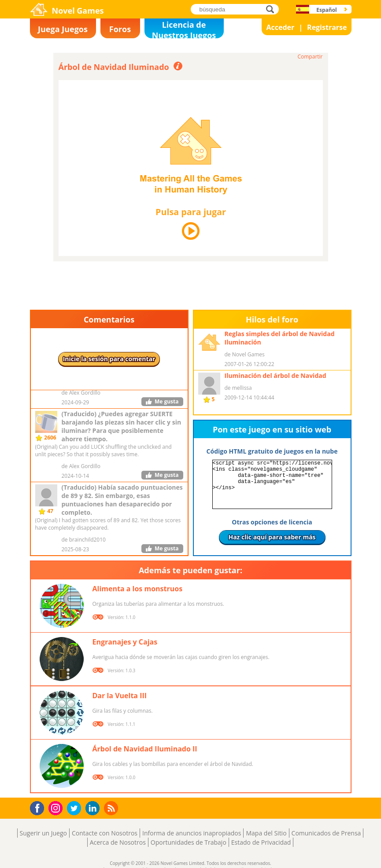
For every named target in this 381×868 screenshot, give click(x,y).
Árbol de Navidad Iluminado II (145, 749)
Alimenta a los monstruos (138, 589)
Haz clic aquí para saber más (272, 537)
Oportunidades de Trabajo (189, 842)
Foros (120, 29)
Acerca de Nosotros (118, 842)
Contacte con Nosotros (105, 833)
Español (327, 10)
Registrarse (327, 27)
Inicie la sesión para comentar (109, 359)
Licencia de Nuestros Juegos (184, 29)
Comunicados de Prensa (326, 833)
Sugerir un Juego (43, 833)
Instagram (57, 808)
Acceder (280, 27)
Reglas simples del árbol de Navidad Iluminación (280, 338)
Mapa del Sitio (266, 833)
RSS (112, 808)
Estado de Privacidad (261, 842)
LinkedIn (94, 808)
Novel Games (78, 11)
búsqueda (272, 9)
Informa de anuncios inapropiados (192, 833)
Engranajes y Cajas (125, 642)
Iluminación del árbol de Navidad (276, 375)
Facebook (39, 807)
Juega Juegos (63, 29)
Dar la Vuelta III (120, 696)
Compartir (310, 57)
